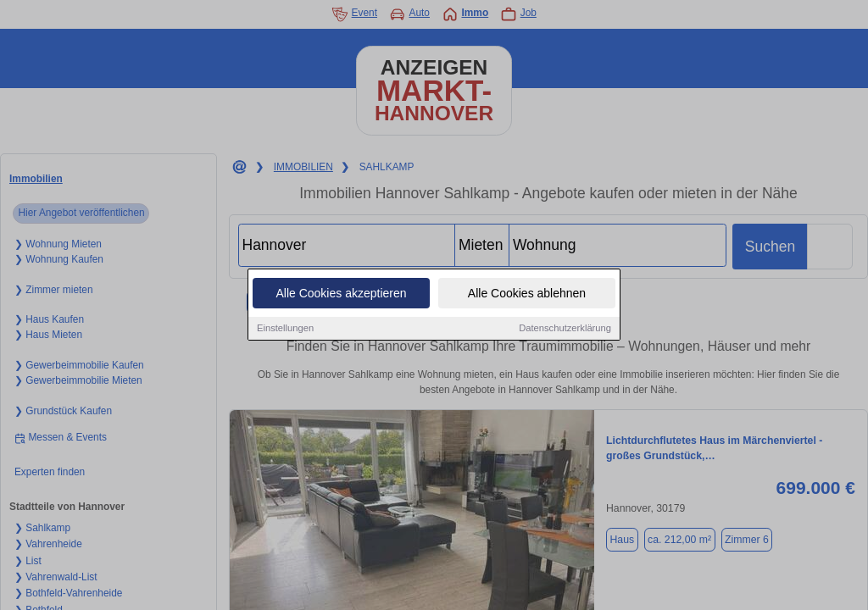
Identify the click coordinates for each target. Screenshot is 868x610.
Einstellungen (285, 329)
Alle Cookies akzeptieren (341, 294)
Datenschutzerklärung (565, 329)
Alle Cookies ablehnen (527, 294)
